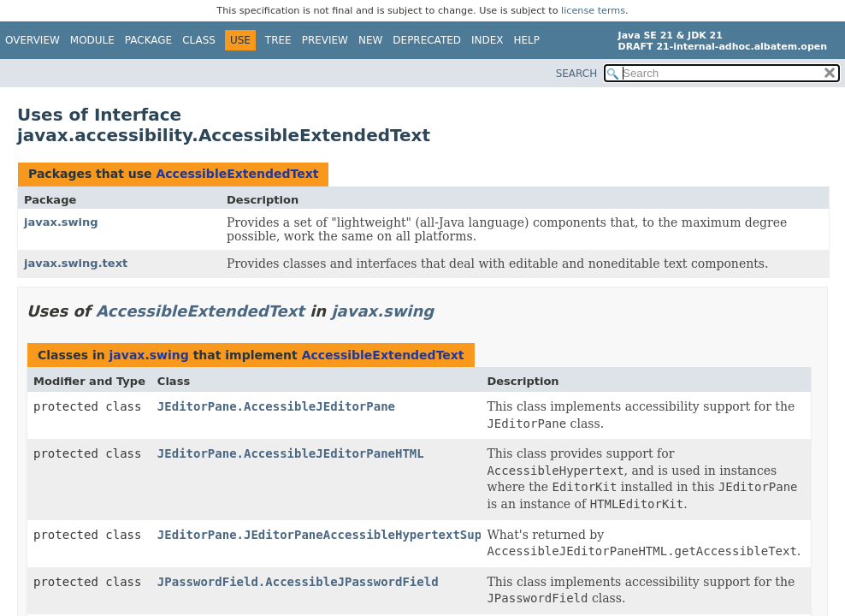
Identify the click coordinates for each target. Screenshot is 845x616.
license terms (593, 11)
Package (148, 40)
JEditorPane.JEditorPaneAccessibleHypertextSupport (334, 535)
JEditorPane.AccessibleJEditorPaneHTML (291, 453)
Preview (325, 40)
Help (527, 40)
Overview (32, 40)
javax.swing (61, 222)
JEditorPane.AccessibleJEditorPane (276, 406)
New (370, 40)
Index (487, 40)
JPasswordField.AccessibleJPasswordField (298, 582)
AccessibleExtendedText (237, 174)
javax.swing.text (76, 263)
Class (199, 40)
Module (92, 40)
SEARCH (577, 74)
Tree (278, 40)
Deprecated (427, 40)
